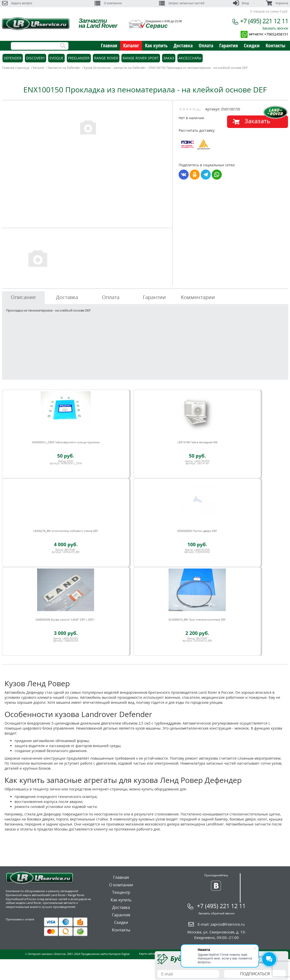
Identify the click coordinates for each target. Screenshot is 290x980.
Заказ (169, 58)
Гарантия (229, 45)
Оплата (206, 45)
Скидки (252, 45)
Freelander (79, 58)
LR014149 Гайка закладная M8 (197, 442)
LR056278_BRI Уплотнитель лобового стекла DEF (66, 531)
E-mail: (221, 924)
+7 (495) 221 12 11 (264, 21)
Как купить (156, 45)
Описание (23, 297)
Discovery (35, 58)
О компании (108, 3)
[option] (88, 127)
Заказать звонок (275, 28)
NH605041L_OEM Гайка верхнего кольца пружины (66, 442)
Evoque (56, 58)
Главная (109, 45)
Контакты (275, 45)
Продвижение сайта (94, 954)
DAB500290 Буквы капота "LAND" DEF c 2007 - (66, 619)
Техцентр (121, 892)
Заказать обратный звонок (217, 913)
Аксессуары (190, 58)
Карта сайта (147, 954)
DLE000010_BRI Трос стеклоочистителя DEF (197, 619)
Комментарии (198, 297)
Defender (13, 58)
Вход (241, 3)
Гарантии (154, 297)
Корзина (277, 3)
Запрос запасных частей (182, 3)
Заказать (257, 121)
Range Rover (106, 58)
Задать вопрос (17, 3)
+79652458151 (276, 34)
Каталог (131, 45)
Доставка (183, 45)
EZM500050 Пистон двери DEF (197, 531)
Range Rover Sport (141, 58)
